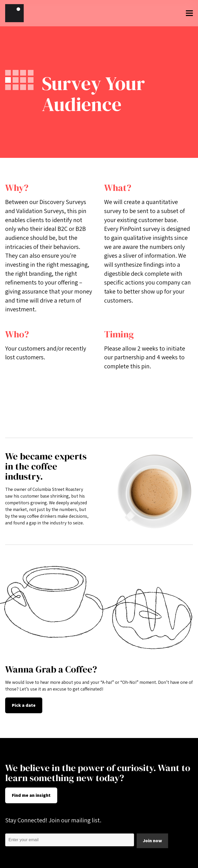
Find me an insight (31, 795)
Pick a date (24, 705)
